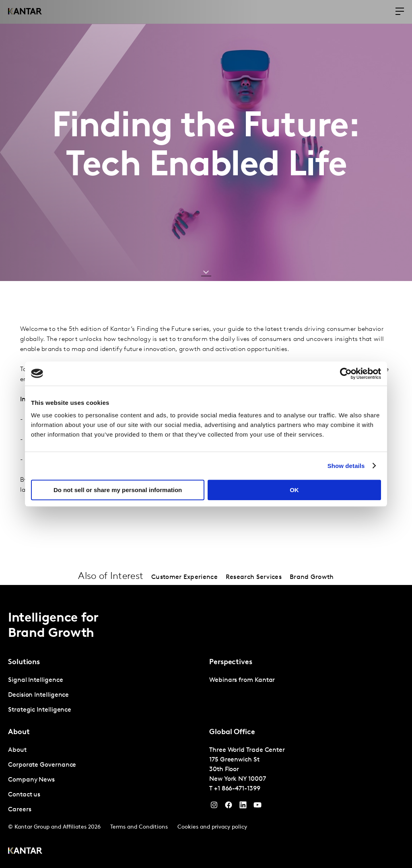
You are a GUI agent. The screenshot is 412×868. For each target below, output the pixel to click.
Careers (20, 810)
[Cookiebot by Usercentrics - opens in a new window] (346, 373)
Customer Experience (184, 577)
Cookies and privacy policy (212, 827)
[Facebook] (229, 807)
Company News (31, 780)
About (17, 750)
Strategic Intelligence (40, 710)
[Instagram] (214, 807)
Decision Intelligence (38, 695)
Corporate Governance (42, 765)
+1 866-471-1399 (237, 789)
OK (294, 490)
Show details (346, 466)
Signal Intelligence (35, 680)
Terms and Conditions (139, 827)
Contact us (24, 795)
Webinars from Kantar (242, 680)
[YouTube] (243, 807)
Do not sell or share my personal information (118, 490)
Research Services (254, 577)
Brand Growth (312, 577)
